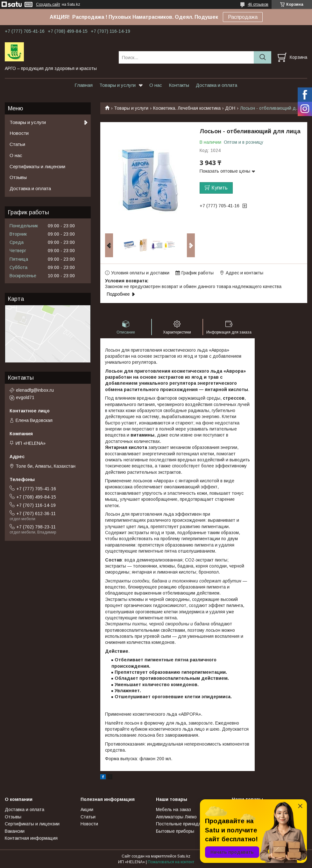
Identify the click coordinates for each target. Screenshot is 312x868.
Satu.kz (184, 856)
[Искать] (262, 57)
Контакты (179, 85)
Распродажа (243, 17)
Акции (87, 809)
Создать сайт (48, 4)
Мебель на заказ (174, 809)
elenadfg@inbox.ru (35, 390)
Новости (19, 133)
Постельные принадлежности (187, 824)
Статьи (17, 144)
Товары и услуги (117, 85)
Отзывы (18, 177)
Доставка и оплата (216, 85)
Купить (220, 188)
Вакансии (15, 831)
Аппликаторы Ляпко (176, 817)
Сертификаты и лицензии (37, 166)
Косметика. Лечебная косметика (187, 108)
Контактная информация (31, 838)
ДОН (230, 108)
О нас (156, 85)
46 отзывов (258, 4)
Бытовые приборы (175, 831)
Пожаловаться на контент (171, 862)
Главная (84, 85)
